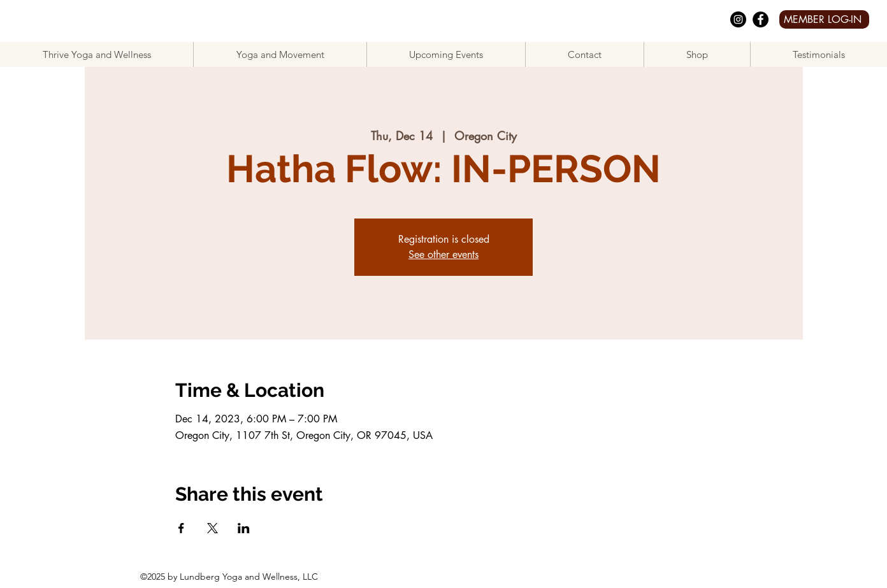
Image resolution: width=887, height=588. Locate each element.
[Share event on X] (213, 528)
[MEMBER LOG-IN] (824, 19)
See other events (443, 255)
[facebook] (761, 19)
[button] (280, 54)
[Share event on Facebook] (181, 528)
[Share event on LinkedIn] (244, 528)
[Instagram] (738, 19)
